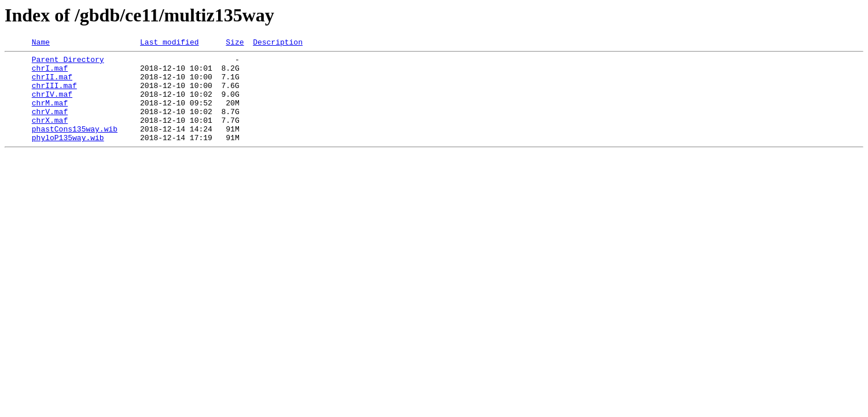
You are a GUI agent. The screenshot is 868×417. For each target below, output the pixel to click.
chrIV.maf (52, 104)
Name (41, 43)
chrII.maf (52, 83)
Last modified (169, 43)
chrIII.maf (54, 94)
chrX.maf (50, 136)
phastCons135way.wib (75, 146)
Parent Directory (68, 63)
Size (235, 43)
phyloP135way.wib (68, 156)
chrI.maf (50, 73)
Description (278, 43)
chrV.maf (50, 125)
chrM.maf (50, 115)
